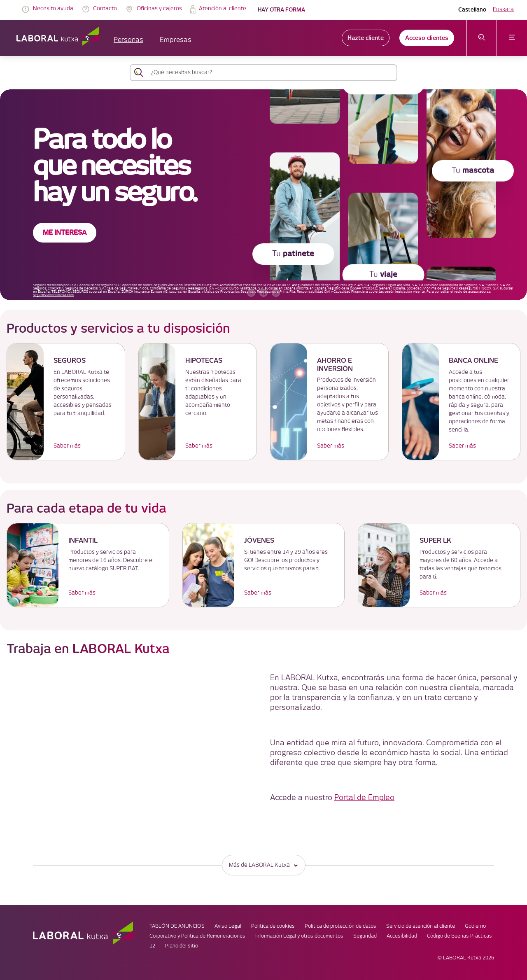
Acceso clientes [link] (427, 38)
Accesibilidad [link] (402, 936)
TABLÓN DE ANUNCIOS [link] (177, 926)
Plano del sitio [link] (182, 946)
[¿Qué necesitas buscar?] (271, 73)
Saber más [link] (67, 446)
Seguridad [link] (365, 936)
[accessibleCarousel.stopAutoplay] (263, 293)
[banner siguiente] (276, 293)
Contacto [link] (105, 9)
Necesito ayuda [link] (53, 9)
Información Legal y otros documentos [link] (299, 936)
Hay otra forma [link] (281, 10)
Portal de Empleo (364, 798)
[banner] (263, 195)
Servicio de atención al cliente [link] (421, 926)
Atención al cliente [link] (223, 9)
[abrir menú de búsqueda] (482, 38)
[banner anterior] (251, 293)
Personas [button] (128, 40)
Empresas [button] (176, 40)
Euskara (503, 9)
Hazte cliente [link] (366, 38)
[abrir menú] (512, 38)
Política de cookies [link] (273, 926)
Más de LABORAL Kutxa (264, 865)
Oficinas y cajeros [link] (159, 9)
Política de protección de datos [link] (340, 926)
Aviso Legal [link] (228, 926)
